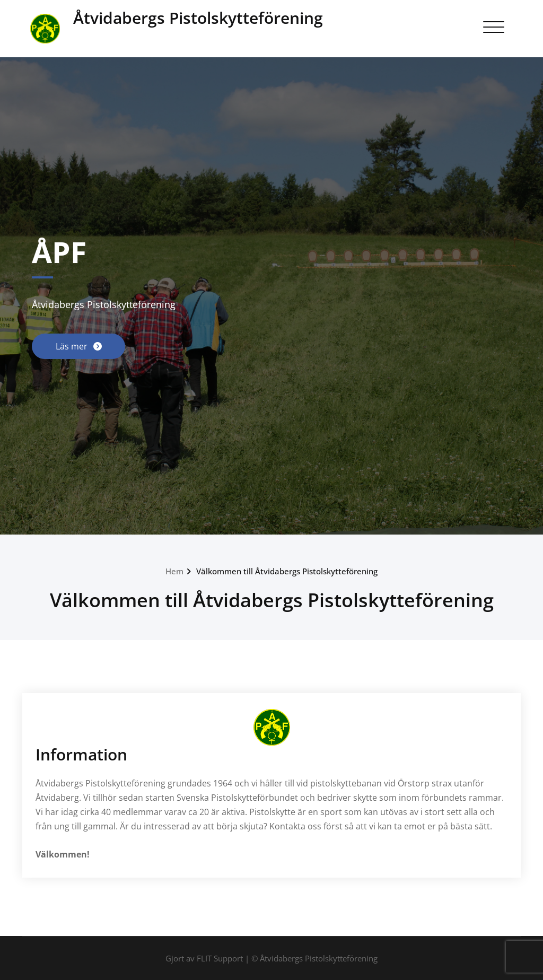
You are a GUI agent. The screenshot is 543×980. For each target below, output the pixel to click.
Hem (174, 571)
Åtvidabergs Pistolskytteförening (198, 18)
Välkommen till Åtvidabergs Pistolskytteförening (287, 571)
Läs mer (73, 346)
